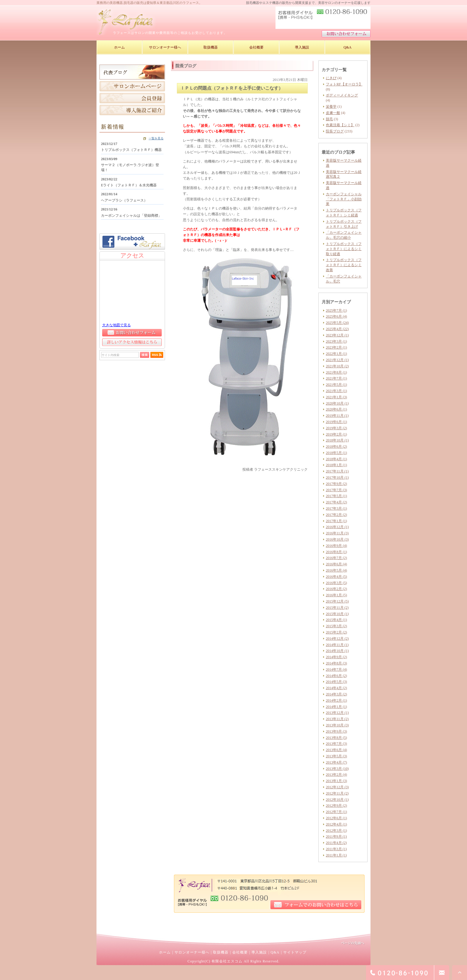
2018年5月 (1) (336, 453)
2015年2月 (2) (336, 632)
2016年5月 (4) (336, 570)
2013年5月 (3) (336, 756)
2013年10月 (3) (337, 725)
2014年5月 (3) (336, 682)
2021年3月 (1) (336, 391)
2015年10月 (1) (337, 614)
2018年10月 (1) (337, 440)
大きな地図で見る (116, 325)
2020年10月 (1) (337, 403)
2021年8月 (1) (336, 372)
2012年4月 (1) (336, 824)
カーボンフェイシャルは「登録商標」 (131, 216)
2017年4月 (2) (336, 502)
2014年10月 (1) (337, 651)
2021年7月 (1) (336, 378)
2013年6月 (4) (336, 750)
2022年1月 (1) (336, 354)
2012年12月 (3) (337, 787)
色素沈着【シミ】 (340, 125)
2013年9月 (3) (336, 731)
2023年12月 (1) (337, 335)
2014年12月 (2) (337, 639)
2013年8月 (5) (336, 738)
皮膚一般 (333, 113)
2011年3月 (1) (336, 849)
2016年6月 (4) (336, 564)
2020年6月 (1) (336, 409)
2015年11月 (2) (337, 608)
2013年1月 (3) (336, 781)
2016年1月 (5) (336, 595)
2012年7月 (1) (336, 812)
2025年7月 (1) (336, 310)
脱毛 (329, 119)
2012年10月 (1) (337, 800)
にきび (331, 78)
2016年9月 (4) (336, 546)
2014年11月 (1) (337, 645)
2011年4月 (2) (336, 843)
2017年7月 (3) (336, 490)
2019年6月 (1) (336, 422)
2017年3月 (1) (336, 508)
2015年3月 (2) (336, 626)
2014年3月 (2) (336, 694)
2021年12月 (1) (337, 360)
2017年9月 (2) (336, 484)
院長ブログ (335, 131)
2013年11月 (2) (337, 719)
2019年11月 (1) (337, 416)
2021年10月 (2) (337, 366)
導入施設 (259, 952)
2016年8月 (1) (336, 552)
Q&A (275, 952)
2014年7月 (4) (336, 670)
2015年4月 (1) (336, 620)
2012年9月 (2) (336, 806)
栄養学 (331, 107)
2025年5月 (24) (337, 323)
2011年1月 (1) (336, 855)
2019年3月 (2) (336, 428)
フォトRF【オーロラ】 (344, 84)
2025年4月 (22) (337, 329)
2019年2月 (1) (336, 434)
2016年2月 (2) (336, 589)
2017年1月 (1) (336, 521)
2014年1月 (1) (336, 707)
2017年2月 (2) (336, 515)
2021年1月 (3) (336, 397)
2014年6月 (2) (336, 676)
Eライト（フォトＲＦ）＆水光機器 (129, 185)
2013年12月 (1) (337, 713)
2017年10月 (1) (337, 477)
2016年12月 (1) (337, 527)
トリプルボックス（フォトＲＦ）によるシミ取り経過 (344, 249)
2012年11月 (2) (337, 793)
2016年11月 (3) (337, 533)
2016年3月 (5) (336, 583)
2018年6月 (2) (336, 447)
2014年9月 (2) (336, 657)
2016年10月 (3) (337, 539)
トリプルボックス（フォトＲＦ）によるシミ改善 (344, 265)
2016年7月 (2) (336, 558)
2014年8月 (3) (336, 663)
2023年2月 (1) (336, 347)
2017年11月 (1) (337, 471)
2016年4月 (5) (336, 577)
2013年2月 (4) (336, 775)
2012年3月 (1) (336, 831)
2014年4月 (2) (336, 688)
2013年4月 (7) (336, 762)
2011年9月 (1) (336, 837)
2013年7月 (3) (336, 744)
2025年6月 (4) (336, 316)
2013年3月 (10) (337, 769)
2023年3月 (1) (336, 341)
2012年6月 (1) (336, 818)
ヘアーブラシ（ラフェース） (124, 200)
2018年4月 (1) (336, 459)
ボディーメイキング (342, 95)
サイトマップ (295, 952)
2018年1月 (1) (336, 465)
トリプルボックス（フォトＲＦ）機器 (131, 150)
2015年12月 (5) (337, 601)
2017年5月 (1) (336, 496)
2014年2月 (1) (336, 700)
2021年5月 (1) (336, 385)
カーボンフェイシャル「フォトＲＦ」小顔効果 (344, 199)
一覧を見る (156, 138)
